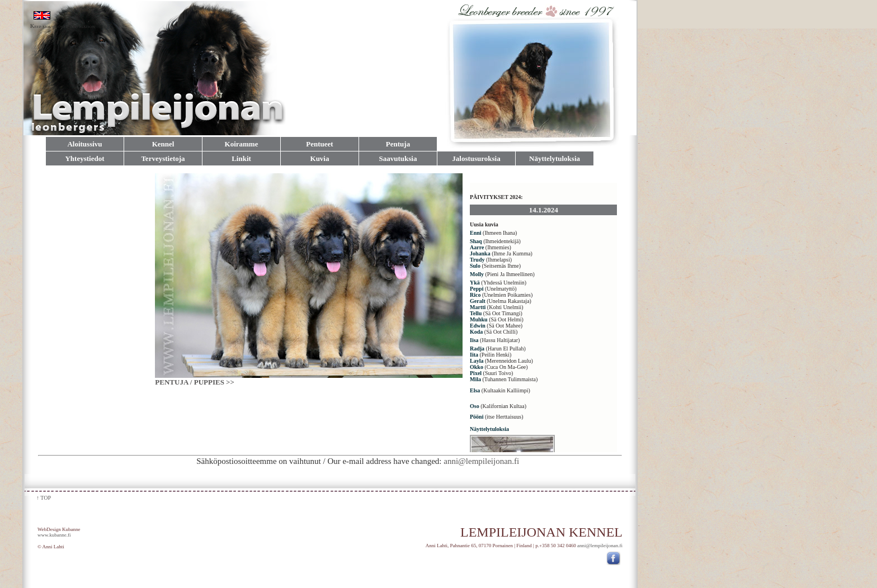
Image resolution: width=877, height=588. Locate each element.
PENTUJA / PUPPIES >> (195, 382)
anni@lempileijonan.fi (533, 461)
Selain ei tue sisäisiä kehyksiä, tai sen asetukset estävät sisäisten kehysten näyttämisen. (545, 312)
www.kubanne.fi (54, 535)
